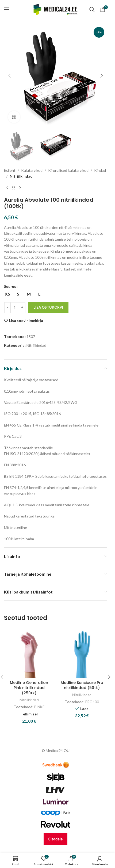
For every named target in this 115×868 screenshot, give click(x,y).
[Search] (92, 9)
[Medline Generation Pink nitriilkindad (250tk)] (29, 653)
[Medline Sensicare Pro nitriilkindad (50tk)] (82, 653)
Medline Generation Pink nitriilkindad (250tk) (29, 688)
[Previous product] (7, 188)
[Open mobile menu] (7, 9)
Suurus (10, 286)
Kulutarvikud (32, 170)
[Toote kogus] (15, 308)
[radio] (7, 294)
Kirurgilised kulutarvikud (68, 170)
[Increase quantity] (22, 308)
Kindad (100, 170)
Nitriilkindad (21, 176)
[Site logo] (55, 9)
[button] (9, 76)
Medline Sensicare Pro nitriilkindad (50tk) (82, 685)
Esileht (10, 170)
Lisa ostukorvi (48, 307)
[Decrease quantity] (7, 308)
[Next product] (20, 188)
